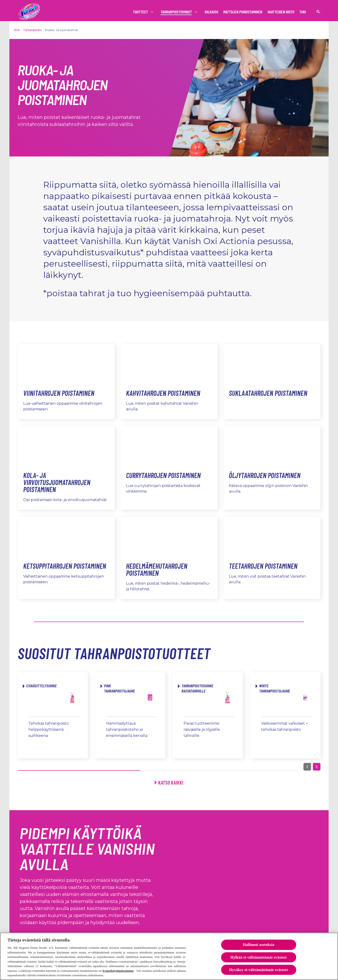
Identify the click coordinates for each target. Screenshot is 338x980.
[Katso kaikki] (169, 783)
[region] (169, 956)
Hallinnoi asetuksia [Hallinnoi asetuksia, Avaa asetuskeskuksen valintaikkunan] (258, 945)
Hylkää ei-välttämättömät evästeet (259, 957)
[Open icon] (318, 12)
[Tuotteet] (141, 12)
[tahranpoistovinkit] (176, 12)
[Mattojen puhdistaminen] (243, 12)
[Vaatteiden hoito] (281, 12)
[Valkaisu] (211, 12)
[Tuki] (303, 12)
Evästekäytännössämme (118, 971)
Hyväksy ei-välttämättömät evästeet (259, 970)
